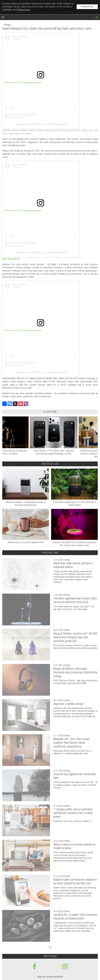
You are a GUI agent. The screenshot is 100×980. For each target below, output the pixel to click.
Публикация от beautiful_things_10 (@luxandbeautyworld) (41, 124)
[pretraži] (97, 18)
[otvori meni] (3, 18)
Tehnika (7, 25)
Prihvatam (87, 7)
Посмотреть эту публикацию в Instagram (23, 82)
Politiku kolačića (23, 10)
